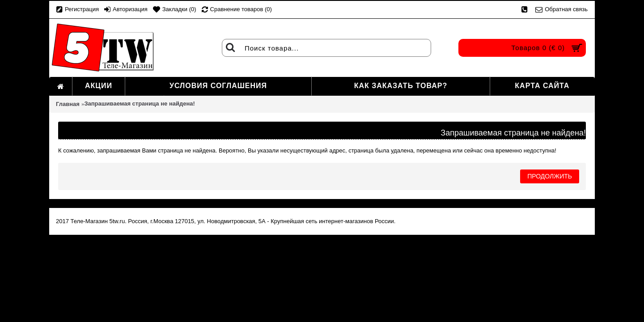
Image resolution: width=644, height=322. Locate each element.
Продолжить (550, 176)
